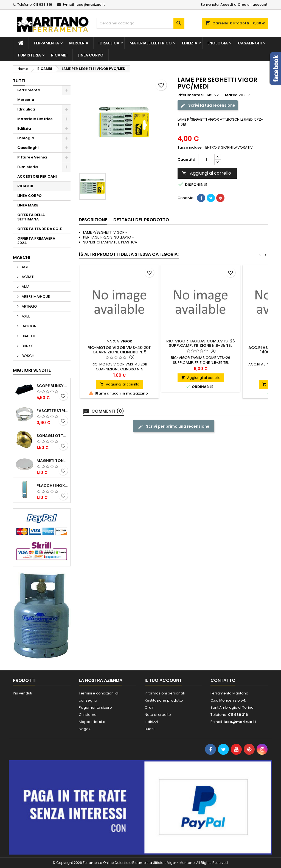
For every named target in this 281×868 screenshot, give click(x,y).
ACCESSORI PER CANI (37, 176)
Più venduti (23, 693)
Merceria (79, 43)
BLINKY (27, 346)
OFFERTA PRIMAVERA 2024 (36, 241)
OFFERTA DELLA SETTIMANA (31, 217)
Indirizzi (151, 722)
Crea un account (253, 5)
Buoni (150, 729)
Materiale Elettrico (151, 43)
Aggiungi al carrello (206, 173)
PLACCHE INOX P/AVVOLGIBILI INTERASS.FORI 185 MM (52, 486)
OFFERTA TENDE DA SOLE (40, 229)
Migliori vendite (32, 370)
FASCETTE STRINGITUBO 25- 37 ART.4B (52, 411)
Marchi (22, 257)
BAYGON (29, 326)
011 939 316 (43, 5)
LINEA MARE (28, 205)
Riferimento (189, 95)
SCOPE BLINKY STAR (52, 386)
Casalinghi (250, 43)
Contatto (223, 680)
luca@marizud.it (90, 5)
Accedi (227, 5)
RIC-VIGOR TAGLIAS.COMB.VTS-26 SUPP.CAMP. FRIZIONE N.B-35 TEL (201, 343)
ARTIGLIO (29, 306)
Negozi (85, 729)
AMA (25, 287)
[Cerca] (140, 23)
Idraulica (109, 43)
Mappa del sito (92, 722)
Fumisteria (29, 55)
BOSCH (28, 356)
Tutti (19, 81)
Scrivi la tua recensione (208, 105)
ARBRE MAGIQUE (35, 297)
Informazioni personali (165, 693)
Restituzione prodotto (164, 700)
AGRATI (28, 277)
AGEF (26, 267)
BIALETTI (28, 336)
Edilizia (190, 43)
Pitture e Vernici (32, 157)
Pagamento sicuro (95, 707)
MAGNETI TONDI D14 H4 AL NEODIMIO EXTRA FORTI (52, 461)
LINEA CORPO (91, 55)
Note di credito (158, 715)
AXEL (25, 316)
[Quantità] (206, 160)
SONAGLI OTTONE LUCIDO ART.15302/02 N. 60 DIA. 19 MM (52, 436)
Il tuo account (163, 680)
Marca (231, 95)
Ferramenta (46, 43)
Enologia (218, 43)
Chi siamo (88, 715)
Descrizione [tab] (93, 220)
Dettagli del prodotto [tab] (141, 220)
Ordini (150, 707)
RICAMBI (59, 55)
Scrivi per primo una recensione (174, 426)
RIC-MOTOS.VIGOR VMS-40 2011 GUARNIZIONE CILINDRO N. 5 (120, 350)
